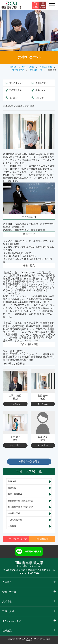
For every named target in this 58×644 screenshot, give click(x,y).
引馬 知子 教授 (15, 439)
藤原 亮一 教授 (43, 397)
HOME (13, 67)
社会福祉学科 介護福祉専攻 (20, 507)
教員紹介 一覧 (36, 70)
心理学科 (12, 526)
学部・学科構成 (15, 494)
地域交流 (7, 630)
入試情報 (7, 601)
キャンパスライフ (12, 621)
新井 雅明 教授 (15, 397)
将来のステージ (42, 90)
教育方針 (12, 481)
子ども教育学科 (15, 520)
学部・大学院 (28, 67)
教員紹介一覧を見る (29, 461)
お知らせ (39, 98)
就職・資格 (8, 611)
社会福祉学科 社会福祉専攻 (20, 501)
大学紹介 (7, 582)
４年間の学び (41, 83)
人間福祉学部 (46, 67)
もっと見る (15, 404)
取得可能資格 (15, 90)
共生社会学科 (18, 70)
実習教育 (12, 488)
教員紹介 (13, 98)
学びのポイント (16, 83)
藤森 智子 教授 (43, 439)
